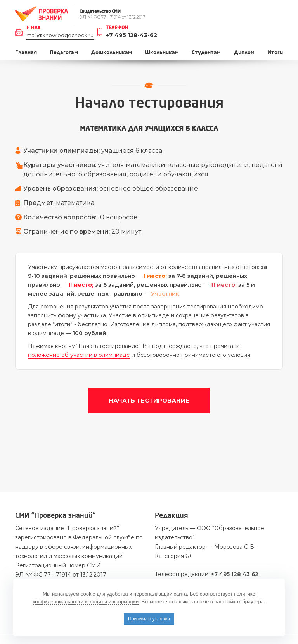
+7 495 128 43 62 (235, 574)
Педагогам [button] (64, 53)
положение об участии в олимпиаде (79, 355)
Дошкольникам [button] (112, 53)
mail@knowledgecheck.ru (60, 35)
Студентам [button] (206, 53)
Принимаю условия (149, 619)
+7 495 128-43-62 (132, 35)
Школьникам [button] (162, 53)
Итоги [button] (275, 53)
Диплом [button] (244, 53)
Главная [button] (26, 53)
